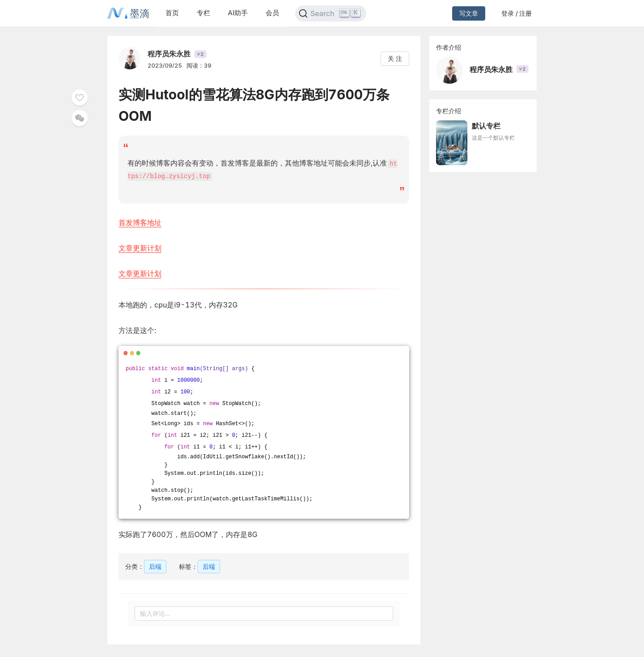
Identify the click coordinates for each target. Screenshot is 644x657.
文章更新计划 (140, 247)
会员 (272, 13)
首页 (172, 13)
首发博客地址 (140, 222)
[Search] (331, 13)
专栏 (203, 13)
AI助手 (238, 13)
